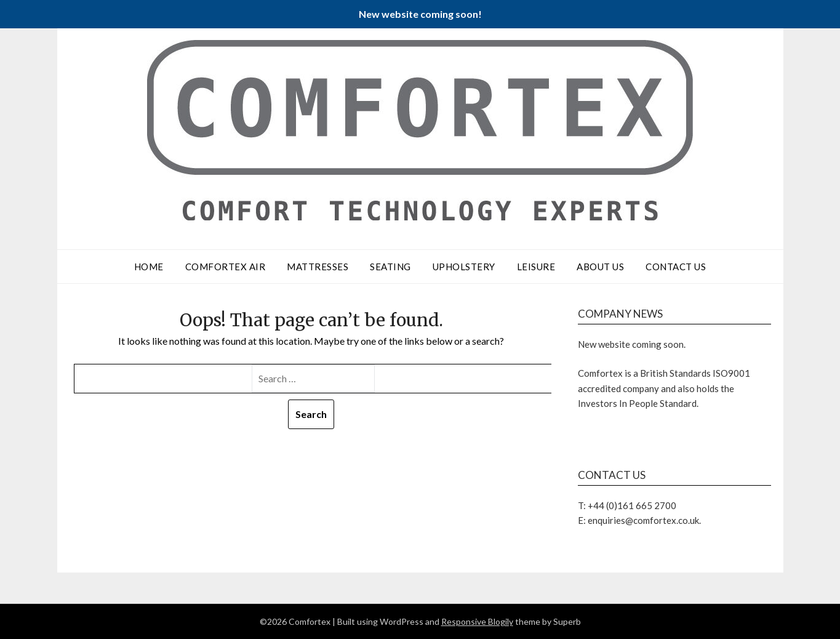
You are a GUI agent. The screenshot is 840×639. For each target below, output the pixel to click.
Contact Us (676, 267)
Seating (390, 267)
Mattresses (318, 267)
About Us (600, 267)
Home (149, 267)
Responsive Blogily (477, 621)
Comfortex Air (226, 267)
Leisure (536, 267)
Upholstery (464, 267)
